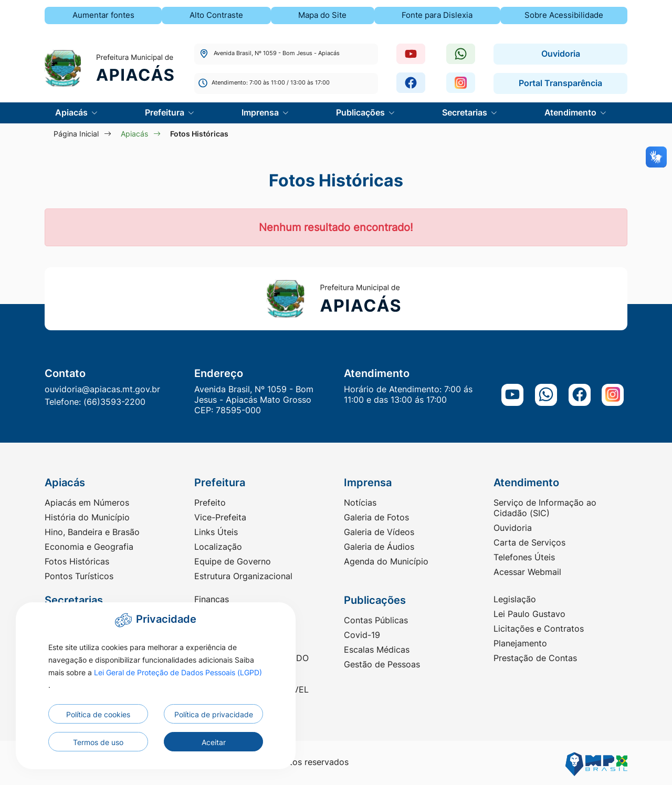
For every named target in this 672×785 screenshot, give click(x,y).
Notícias (360, 503)
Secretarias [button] (466, 112)
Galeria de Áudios (379, 547)
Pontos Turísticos (79, 576)
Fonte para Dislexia (437, 15)
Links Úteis (216, 532)
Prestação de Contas (535, 658)
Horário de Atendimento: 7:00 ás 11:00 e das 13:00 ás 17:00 (408, 394)
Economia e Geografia (89, 547)
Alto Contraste (216, 15)
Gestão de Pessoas (382, 664)
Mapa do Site (322, 15)
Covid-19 (362, 635)
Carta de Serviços (529, 542)
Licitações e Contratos (539, 629)
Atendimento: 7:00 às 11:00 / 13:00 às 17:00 (264, 83)
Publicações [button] (361, 112)
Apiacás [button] (72, 112)
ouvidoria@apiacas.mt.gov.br (102, 389)
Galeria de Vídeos (379, 532)
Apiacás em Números (87, 503)
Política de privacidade (214, 714)
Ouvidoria (561, 54)
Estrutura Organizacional (243, 576)
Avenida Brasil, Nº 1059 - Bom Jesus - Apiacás (269, 53)
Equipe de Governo (233, 561)
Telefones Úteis (524, 557)
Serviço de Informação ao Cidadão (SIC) (545, 508)
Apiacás (134, 134)
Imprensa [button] (261, 112)
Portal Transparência (560, 83)
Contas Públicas (376, 620)
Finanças (212, 599)
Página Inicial (76, 134)
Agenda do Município (386, 561)
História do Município (87, 517)
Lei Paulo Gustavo (529, 614)
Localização (218, 547)
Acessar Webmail (527, 572)
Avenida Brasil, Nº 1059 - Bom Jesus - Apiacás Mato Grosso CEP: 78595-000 (254, 400)
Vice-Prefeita (220, 517)
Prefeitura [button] (166, 112)
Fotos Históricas (77, 561)
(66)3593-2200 (114, 402)
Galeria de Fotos (376, 517)
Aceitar (214, 742)
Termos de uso (98, 742)
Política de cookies (98, 714)
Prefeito (210, 503)
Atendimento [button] (571, 112)
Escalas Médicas (377, 650)
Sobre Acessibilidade (564, 15)
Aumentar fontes (103, 15)
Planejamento (520, 643)
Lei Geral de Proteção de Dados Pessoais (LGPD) (178, 672)
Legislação (515, 599)
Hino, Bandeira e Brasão (92, 532)
